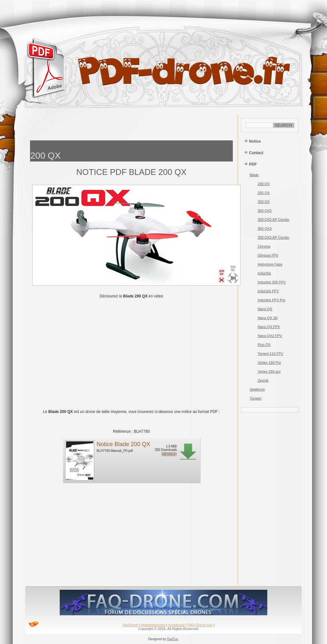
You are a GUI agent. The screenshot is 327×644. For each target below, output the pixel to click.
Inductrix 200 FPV (272, 282)
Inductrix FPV (268, 291)
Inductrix (264, 273)
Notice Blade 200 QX (124, 444)
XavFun (172, 639)
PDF (253, 164)
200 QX (264, 193)
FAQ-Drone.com (200, 625)
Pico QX (264, 345)
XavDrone (130, 625)
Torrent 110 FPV (270, 354)
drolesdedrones (153, 625)
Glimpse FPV (268, 255)
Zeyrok (263, 380)
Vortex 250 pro (269, 371)
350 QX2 (265, 211)
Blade (254, 175)
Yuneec (256, 398)
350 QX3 (265, 228)
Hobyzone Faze (270, 264)
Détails (169, 454)
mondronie (176, 625)
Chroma (264, 246)
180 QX (264, 184)
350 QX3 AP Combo (274, 237)
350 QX (264, 202)
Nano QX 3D (268, 318)
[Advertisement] (132, 126)
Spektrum (257, 389)
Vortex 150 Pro (269, 363)
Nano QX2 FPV (270, 336)
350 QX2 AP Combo (274, 220)
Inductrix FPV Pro (271, 300)
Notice (255, 141)
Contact (256, 153)
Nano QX (265, 309)
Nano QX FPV (269, 327)
